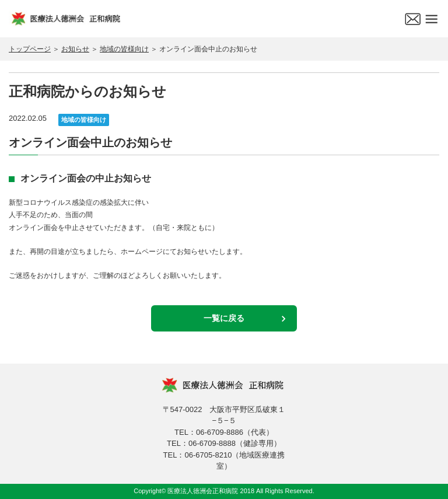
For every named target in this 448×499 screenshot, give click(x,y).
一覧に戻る (224, 318)
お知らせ (75, 49)
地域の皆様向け (124, 49)
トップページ (30, 49)
